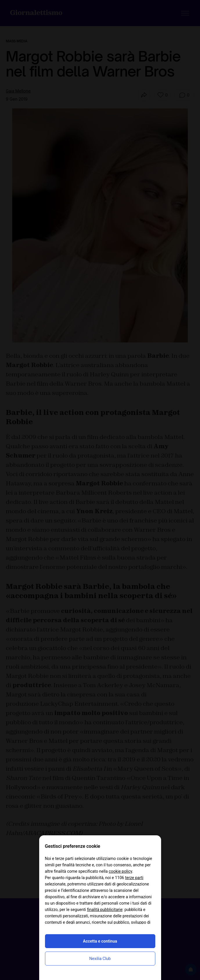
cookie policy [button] (121, 871)
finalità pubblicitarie (105, 910)
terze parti (134, 878)
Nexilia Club (100, 959)
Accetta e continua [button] (100, 941)
